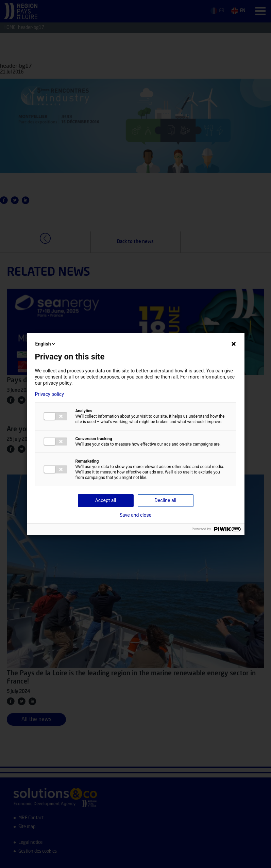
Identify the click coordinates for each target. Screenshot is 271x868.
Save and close (136, 515)
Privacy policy (49, 394)
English (46, 344)
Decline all (166, 500)
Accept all (106, 500)
